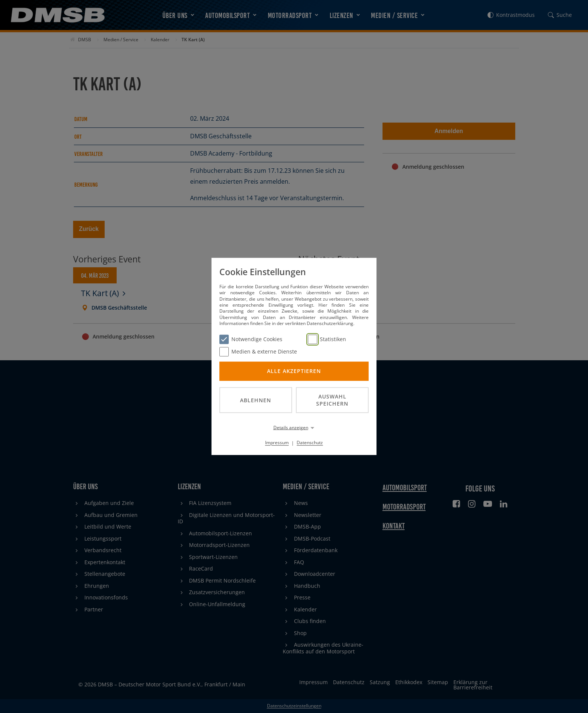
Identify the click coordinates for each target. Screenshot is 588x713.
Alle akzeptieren (294, 371)
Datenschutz (310, 443)
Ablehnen (256, 400)
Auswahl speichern (332, 400)
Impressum (277, 443)
